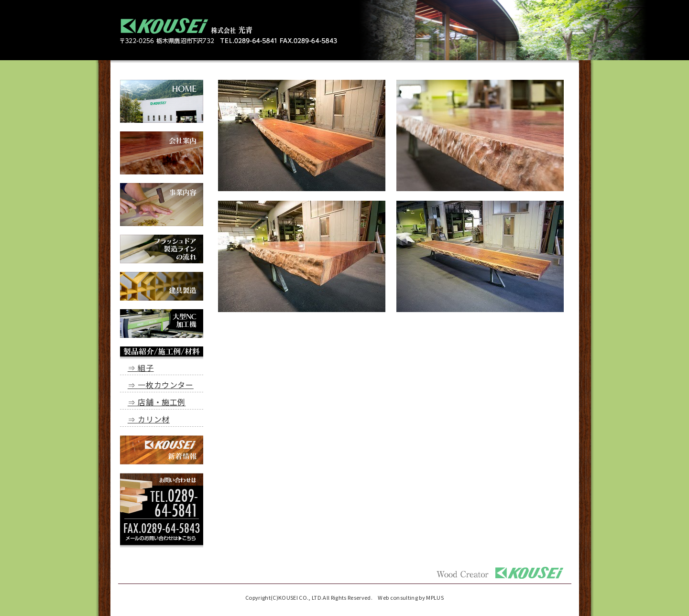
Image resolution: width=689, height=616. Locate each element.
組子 (146, 367)
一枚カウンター (166, 385)
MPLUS (435, 597)
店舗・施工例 (162, 402)
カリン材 (154, 419)
